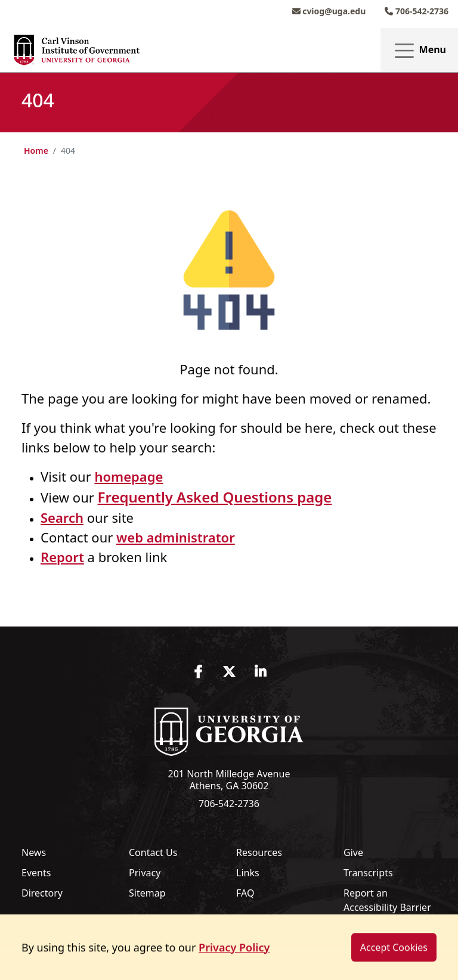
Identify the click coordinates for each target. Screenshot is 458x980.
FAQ (245, 893)
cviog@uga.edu (329, 11)
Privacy (145, 873)
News (34, 852)
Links (248, 873)
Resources (259, 852)
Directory (42, 893)
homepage (129, 476)
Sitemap (147, 893)
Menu (419, 50)
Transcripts (368, 873)
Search (62, 517)
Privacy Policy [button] (234, 959)
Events (36, 873)
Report (62, 557)
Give (353, 852)
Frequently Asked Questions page (215, 497)
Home (36, 151)
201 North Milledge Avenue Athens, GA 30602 (229, 780)
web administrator (176, 537)
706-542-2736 (417, 11)
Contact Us (153, 852)
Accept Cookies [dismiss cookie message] (394, 959)
